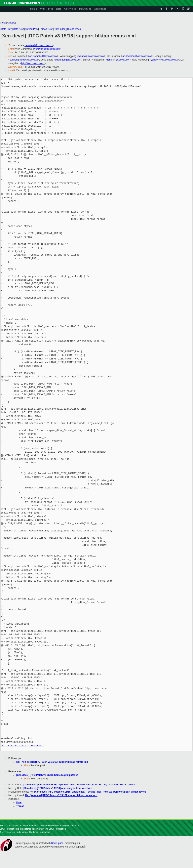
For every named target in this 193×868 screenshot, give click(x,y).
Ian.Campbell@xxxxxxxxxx (43, 56)
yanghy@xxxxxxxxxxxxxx (164, 60)
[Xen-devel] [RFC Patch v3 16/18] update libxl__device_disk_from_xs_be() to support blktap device (79, 785)
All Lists (11, 23)
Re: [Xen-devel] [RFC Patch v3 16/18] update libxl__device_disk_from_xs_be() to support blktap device (88, 792)
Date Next (18, 29)
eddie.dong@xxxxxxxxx (68, 60)
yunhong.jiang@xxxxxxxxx (24, 60)
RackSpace (57, 843)
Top (3, 23)
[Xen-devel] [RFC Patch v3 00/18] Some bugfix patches (47, 775)
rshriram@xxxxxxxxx (118, 60)
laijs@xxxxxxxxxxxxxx (33, 63)
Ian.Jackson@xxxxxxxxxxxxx (137, 56)
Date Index (60, 29)
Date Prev (6, 29)
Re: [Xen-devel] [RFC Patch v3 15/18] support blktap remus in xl (52, 762)
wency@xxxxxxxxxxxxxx (47, 49)
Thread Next (46, 29)
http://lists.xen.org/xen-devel (22, 746)
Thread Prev (31, 29)
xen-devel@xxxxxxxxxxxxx (39, 45)
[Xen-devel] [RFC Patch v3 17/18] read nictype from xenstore (58, 788)
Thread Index (74, 29)
